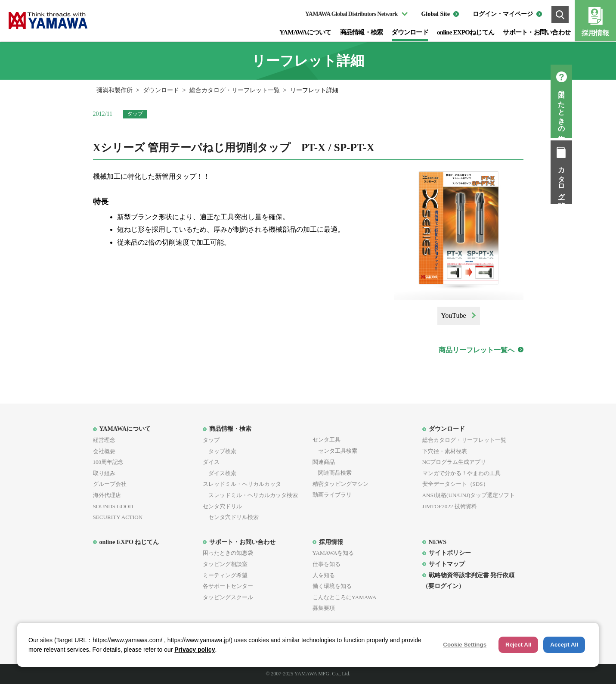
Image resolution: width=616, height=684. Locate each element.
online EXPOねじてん (466, 32)
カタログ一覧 (605, 180)
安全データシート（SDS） (455, 484)
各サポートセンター (228, 586)
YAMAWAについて (305, 32)
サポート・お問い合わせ (537, 32)
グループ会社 (110, 484)
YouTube (453, 316)
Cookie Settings (465, 645)
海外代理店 (107, 495)
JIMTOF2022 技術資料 (450, 506)
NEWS (438, 542)
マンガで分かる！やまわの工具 (461, 473)
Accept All (564, 645)
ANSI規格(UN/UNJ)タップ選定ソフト (469, 495)
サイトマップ (447, 564)
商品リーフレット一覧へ (477, 350)
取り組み (104, 473)
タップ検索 (220, 451)
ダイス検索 (220, 473)
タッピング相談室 (225, 564)
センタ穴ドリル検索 (231, 517)
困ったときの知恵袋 (605, 109)
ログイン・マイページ (503, 14)
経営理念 (104, 440)
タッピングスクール (228, 597)
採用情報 (595, 33)
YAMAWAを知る (333, 553)
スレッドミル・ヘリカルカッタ (242, 484)
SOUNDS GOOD (113, 506)
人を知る (324, 575)
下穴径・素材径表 (445, 451)
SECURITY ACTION (118, 517)
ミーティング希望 (225, 575)
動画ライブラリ (332, 495)
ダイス (211, 462)
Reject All (518, 645)
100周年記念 (108, 462)
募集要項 (324, 608)
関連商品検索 (332, 473)
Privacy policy (195, 650)
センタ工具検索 (335, 451)
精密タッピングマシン (341, 484)
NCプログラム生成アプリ (454, 462)
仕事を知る (327, 564)
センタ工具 (327, 440)
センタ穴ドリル (222, 506)
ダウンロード (410, 32)
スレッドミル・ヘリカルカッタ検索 (250, 495)
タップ (211, 440)
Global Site (435, 14)
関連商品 (324, 462)
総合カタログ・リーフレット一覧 (235, 90)
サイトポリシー (450, 553)
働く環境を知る (332, 586)
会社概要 (104, 451)
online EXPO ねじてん (129, 542)
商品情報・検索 (362, 32)
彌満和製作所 (115, 90)
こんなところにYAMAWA (345, 597)
